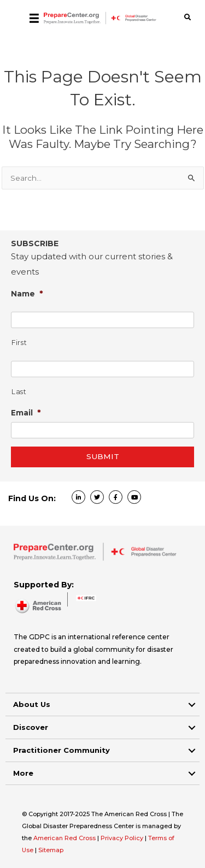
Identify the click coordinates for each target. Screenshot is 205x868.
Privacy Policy (123, 838)
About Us (32, 704)
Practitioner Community (61, 750)
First (19, 343)
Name (27, 293)
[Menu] (34, 18)
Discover (31, 727)
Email (26, 412)
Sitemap (51, 850)
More (23, 773)
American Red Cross (65, 838)
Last (19, 392)
